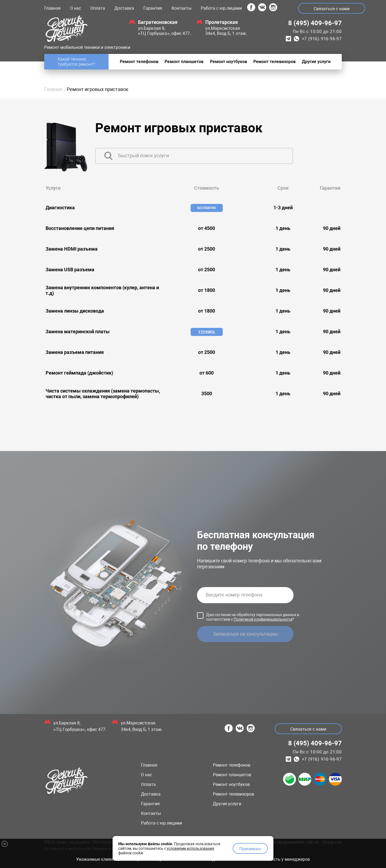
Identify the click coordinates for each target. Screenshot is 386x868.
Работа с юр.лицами (221, 8)
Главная (52, 8)
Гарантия (153, 8)
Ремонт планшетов (232, 775)
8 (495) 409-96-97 (315, 23)
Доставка (124, 8)
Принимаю (250, 848)
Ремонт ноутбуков (231, 784)
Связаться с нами (332, 9)
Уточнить (207, 332)
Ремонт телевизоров (233, 794)
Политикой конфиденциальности (263, 619)
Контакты (181, 8)
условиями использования (190, 847)
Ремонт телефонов (232, 765)
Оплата (98, 8)
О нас (75, 8)
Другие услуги (227, 804)
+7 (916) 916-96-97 (322, 39)
